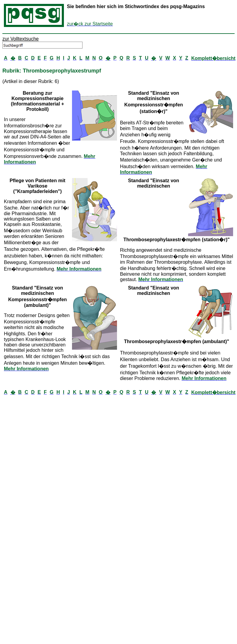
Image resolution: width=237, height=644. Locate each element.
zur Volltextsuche (21, 39)
